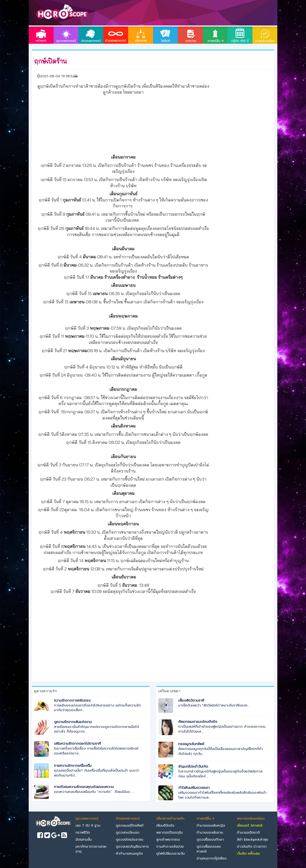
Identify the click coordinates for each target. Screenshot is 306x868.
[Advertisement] (123, 124)
